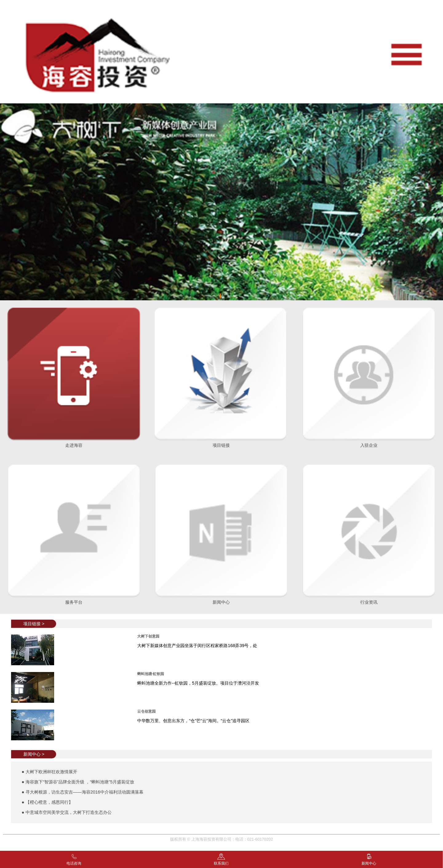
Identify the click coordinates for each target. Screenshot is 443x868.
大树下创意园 (148, 636)
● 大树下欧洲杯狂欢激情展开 (49, 772)
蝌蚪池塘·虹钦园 (151, 674)
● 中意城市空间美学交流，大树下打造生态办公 (67, 812)
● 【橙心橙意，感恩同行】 (47, 802)
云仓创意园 (146, 711)
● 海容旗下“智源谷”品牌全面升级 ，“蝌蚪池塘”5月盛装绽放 (78, 782)
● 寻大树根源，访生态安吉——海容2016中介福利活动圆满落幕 (82, 792)
